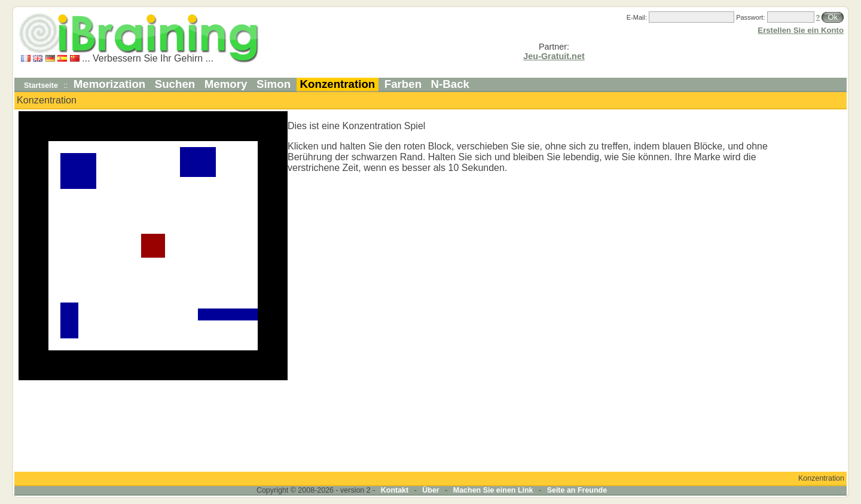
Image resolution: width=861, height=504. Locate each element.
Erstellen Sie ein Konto (801, 30)
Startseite (41, 85)
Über (430, 490)
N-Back (450, 84)
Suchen (175, 84)
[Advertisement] (809, 291)
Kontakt (395, 490)
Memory (226, 84)
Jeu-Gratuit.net (554, 56)
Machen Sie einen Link (493, 490)
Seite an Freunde (577, 490)
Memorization (110, 84)
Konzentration (338, 84)
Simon (274, 84)
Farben (403, 84)
